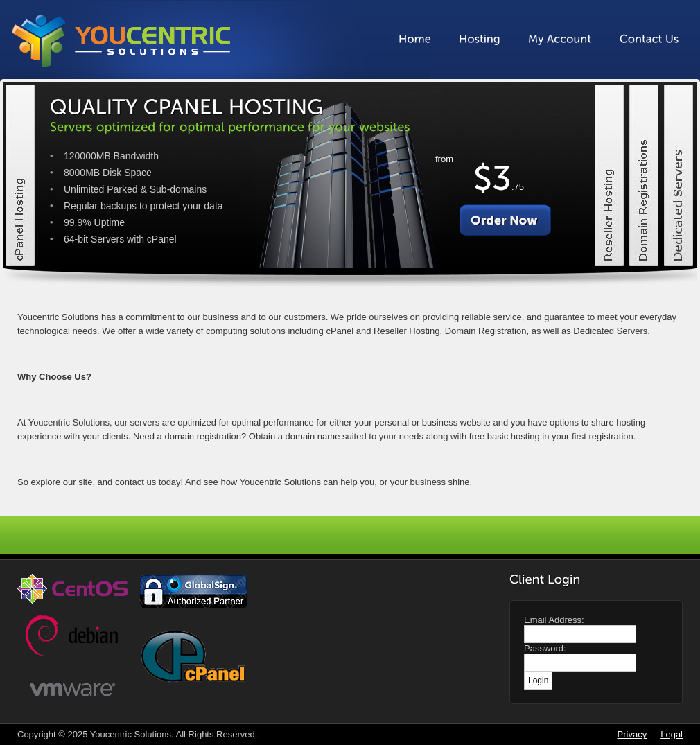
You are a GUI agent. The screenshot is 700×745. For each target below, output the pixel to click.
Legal (672, 734)
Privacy (632, 734)
